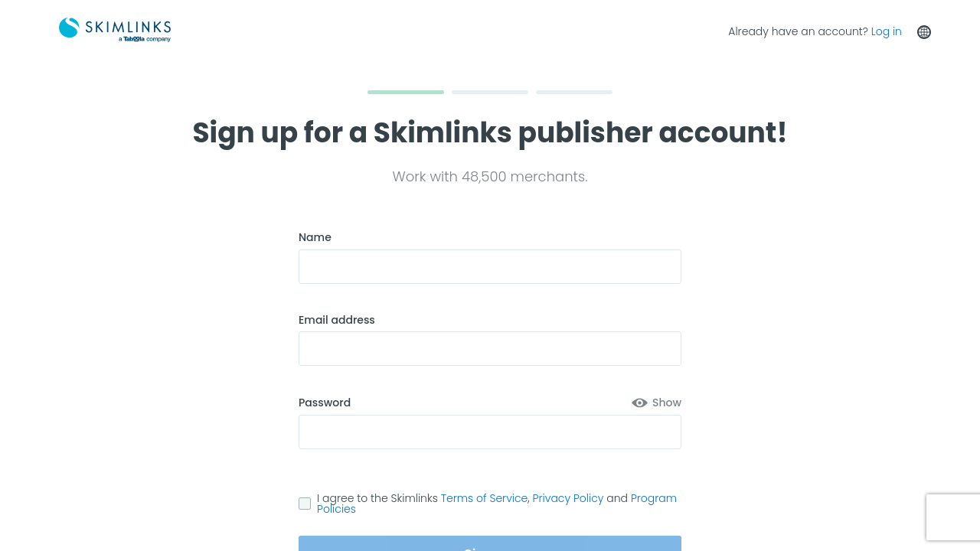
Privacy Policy (568, 498)
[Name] (490, 267)
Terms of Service (485, 498)
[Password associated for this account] (490, 432)
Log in (887, 31)
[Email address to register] (490, 349)
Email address (337, 320)
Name (315, 238)
